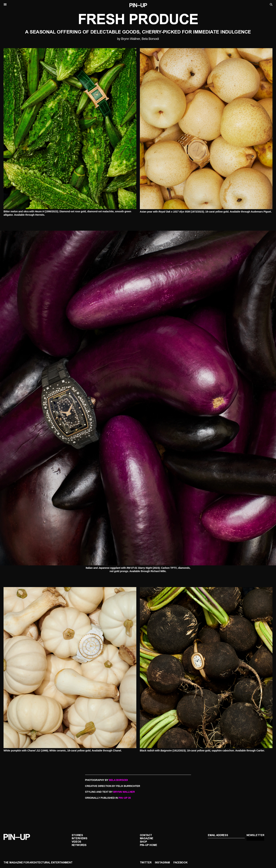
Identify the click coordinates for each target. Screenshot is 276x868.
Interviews (80, 839)
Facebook (180, 863)
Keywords (79, 845)
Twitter (146, 863)
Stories (77, 835)
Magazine (147, 839)
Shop (143, 842)
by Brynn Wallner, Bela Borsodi (138, 39)
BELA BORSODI (118, 780)
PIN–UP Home (149, 845)
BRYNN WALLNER (124, 792)
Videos (76, 842)
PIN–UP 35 (125, 798)
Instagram (162, 863)
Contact (146, 835)
